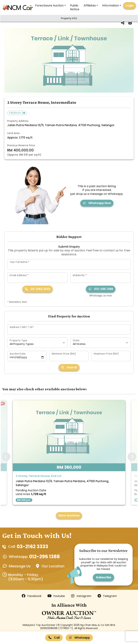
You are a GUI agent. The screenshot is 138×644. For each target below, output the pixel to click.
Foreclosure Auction (49, 5)
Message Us (20, 566)
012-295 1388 (101, 289)
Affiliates (90, 5)
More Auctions (69, 515)
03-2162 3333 (38, 289)
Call (54, 638)
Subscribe (103, 577)
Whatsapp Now (97, 203)
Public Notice (75, 7)
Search (69, 367)
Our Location (53, 566)
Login (130, 5)
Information (111, 5)
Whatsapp (79, 638)
